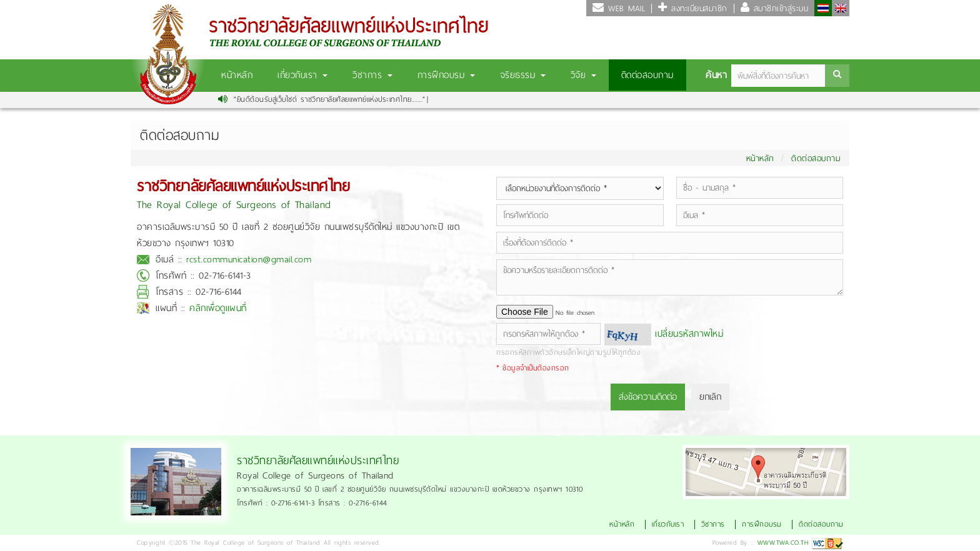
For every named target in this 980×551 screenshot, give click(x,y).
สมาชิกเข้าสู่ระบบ (779, 8)
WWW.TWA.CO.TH (783, 543)
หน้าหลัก (237, 75)
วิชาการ (372, 75)
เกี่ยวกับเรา (302, 75)
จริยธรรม (523, 75)
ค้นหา (716, 75)
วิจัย (583, 75)
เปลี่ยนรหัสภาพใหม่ (689, 334)
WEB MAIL (625, 8)
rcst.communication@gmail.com (249, 259)
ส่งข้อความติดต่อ (648, 397)
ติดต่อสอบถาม (647, 75)
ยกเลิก (710, 397)
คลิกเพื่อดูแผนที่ (218, 308)
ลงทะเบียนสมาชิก (697, 8)
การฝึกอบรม (446, 75)
